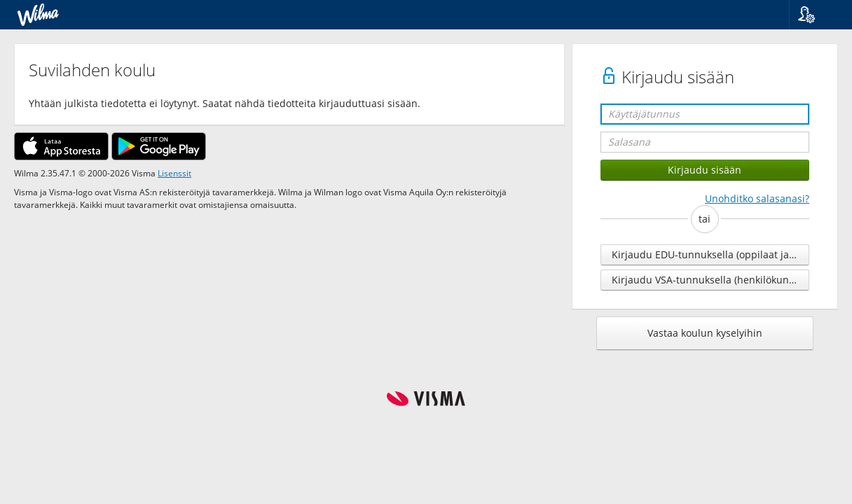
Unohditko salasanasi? (757, 198)
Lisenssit (174, 173)
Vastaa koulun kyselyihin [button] (705, 333)
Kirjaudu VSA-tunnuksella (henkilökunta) (706, 280)
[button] (815, 15)
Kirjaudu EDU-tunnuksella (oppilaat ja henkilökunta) (710, 254)
